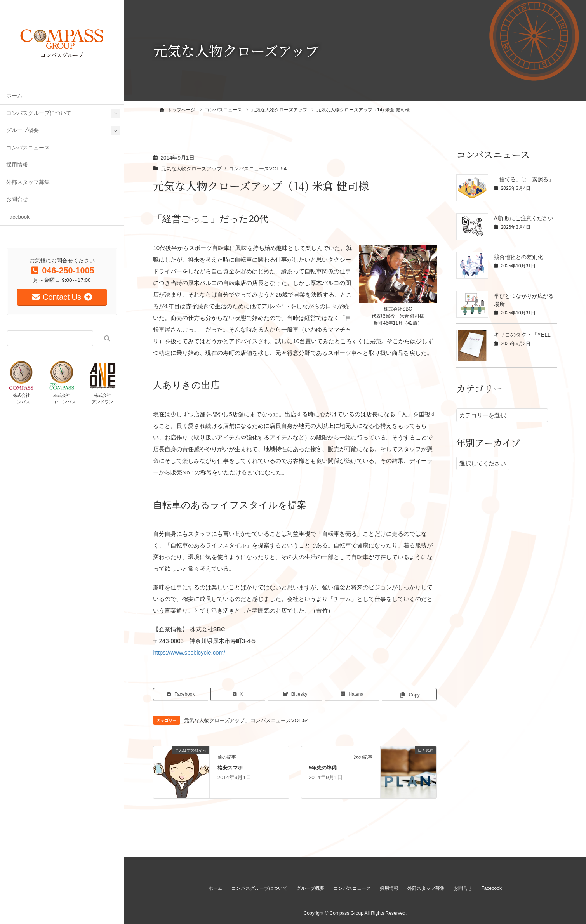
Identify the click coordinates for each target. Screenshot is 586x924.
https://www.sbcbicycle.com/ (189, 652)
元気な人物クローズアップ (194, 169)
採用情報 (17, 165)
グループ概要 (23, 130)
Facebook (18, 217)
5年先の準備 (323, 767)
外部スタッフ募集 (28, 182)
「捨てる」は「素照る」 (524, 179)
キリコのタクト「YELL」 (525, 335)
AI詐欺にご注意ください (524, 218)
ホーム (14, 96)
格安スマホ (230, 767)
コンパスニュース (28, 148)
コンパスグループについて (39, 113)
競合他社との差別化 (518, 257)
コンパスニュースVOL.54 (264, 169)
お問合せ (17, 199)
